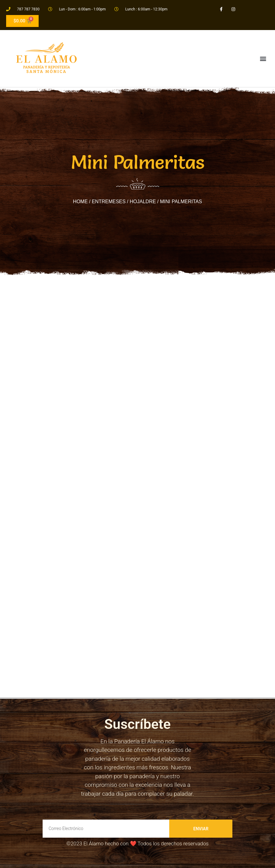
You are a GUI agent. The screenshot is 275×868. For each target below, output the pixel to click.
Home (80, 202)
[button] (263, 58)
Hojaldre (143, 202)
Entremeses (109, 202)
